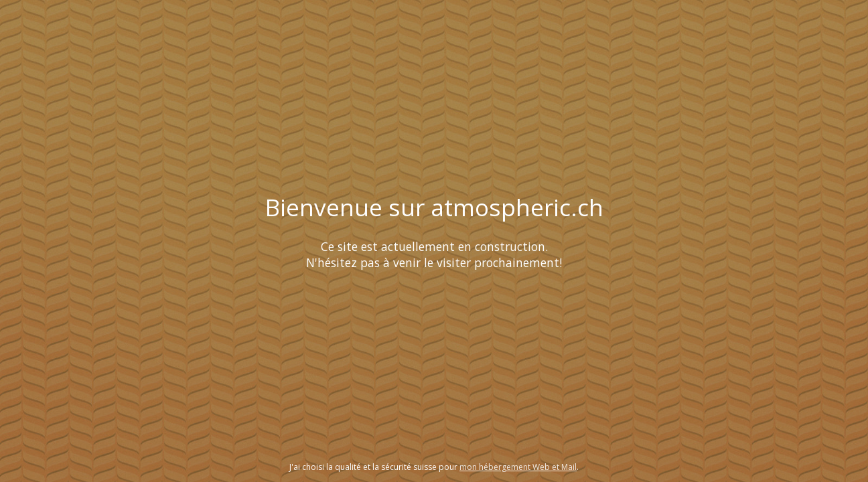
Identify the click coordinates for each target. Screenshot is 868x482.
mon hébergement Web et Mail (518, 467)
